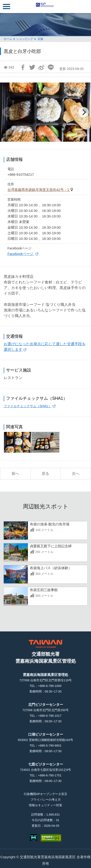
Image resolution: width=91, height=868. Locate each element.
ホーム (8, 39)
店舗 (40, 39)
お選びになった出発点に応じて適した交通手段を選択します (45, 347)
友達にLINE (51, 67)
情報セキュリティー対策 (45, 805)
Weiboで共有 (41, 67)
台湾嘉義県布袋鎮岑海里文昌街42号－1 (39, 190)
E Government (34, 838)
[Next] (84, 112)
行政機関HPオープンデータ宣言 (45, 794)
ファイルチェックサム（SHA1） (28, 406)
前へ (15, 474)
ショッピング (25, 39)
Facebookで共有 (23, 67)
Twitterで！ (32, 67)
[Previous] (7, 112)
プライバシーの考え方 (46, 800)
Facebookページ (21, 254)
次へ (76, 474)
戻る (45, 474)
